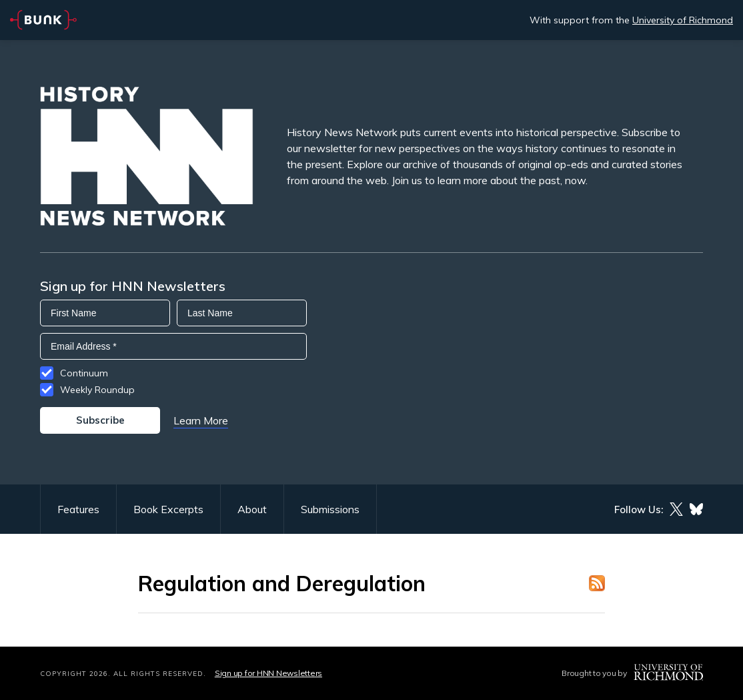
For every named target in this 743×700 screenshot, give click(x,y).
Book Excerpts (168, 509)
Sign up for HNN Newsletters (268, 673)
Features (78, 509)
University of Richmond (683, 20)
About (252, 509)
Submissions (330, 509)
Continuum (84, 373)
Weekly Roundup (97, 390)
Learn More (201, 420)
